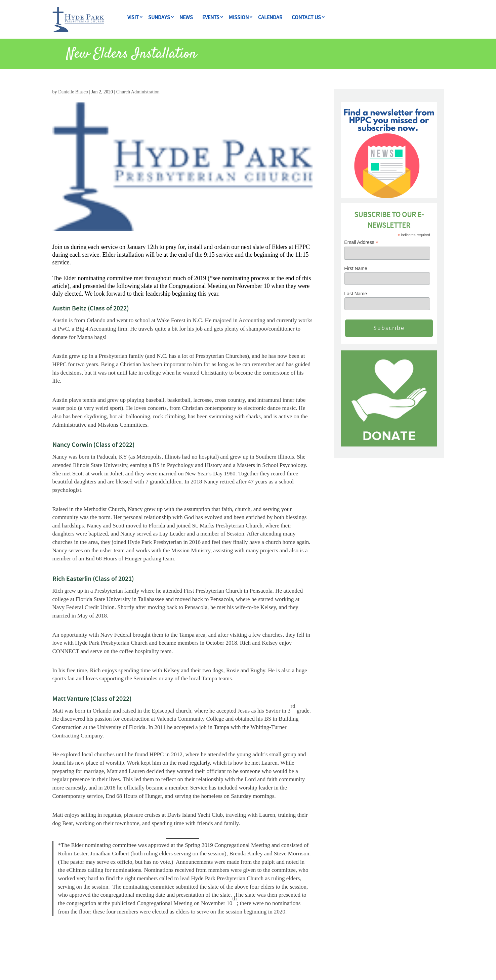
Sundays (159, 17)
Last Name (356, 294)
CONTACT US (306, 17)
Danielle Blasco (73, 92)
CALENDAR (270, 17)
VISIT (133, 17)
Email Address (361, 242)
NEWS (186, 17)
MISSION (239, 17)
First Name (356, 268)
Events (211, 17)
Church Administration (138, 92)
